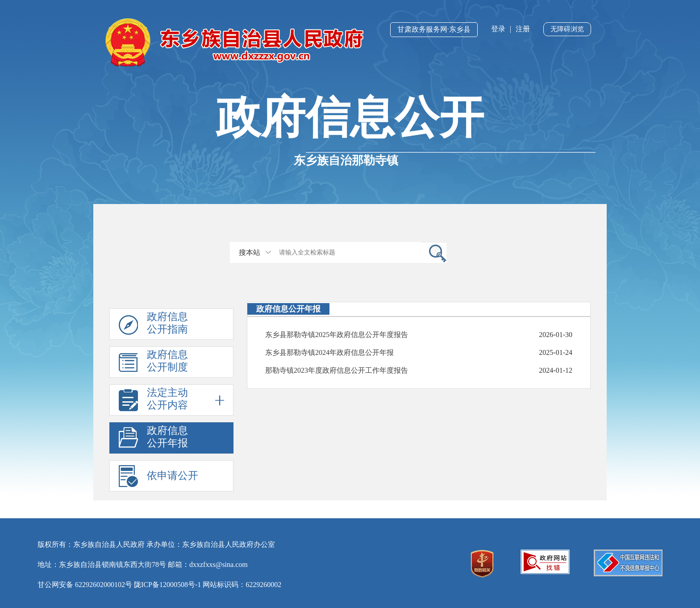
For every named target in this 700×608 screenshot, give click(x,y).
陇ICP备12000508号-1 (167, 585)
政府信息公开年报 (167, 437)
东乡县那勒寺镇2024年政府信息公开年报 (329, 352)
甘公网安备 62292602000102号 (85, 585)
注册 (523, 29)
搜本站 (250, 252)
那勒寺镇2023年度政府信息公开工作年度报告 (337, 370)
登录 (498, 29)
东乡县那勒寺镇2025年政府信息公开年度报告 (337, 335)
